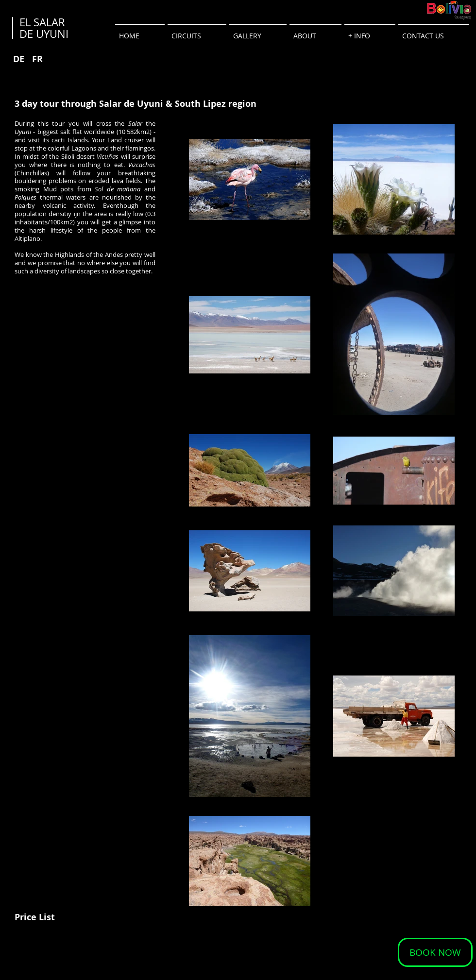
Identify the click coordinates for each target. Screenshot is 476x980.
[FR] (37, 59)
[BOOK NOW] (435, 952)
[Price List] (35, 917)
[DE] (19, 59)
